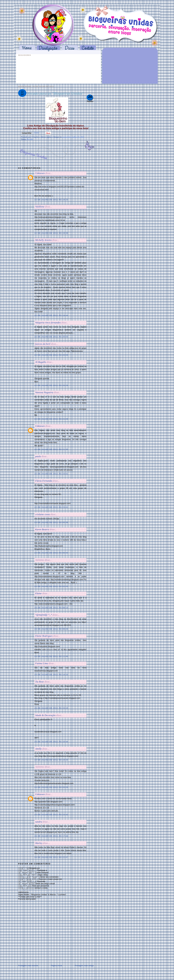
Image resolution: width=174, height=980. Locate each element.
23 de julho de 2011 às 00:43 (51, 553)
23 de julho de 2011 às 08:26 (51, 629)
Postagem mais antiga (84, 966)
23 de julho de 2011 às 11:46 (51, 656)
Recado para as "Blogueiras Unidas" (55, 93)
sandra (39, 822)
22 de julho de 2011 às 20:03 (51, 337)
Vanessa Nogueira (44, 392)
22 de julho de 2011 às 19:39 (51, 233)
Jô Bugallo (41, 362)
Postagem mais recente (28, 966)
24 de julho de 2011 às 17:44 (51, 836)
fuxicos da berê (43, 344)
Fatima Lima (42, 663)
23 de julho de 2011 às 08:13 (51, 608)
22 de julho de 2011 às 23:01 (51, 474)
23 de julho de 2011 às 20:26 (51, 787)
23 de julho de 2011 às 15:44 (51, 742)
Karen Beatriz (42, 529)
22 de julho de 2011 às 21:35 (51, 449)
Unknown (40, 173)
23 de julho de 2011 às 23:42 (51, 815)
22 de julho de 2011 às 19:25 (51, 200)
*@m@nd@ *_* (43, 615)
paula (38, 456)
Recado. (30, 139)
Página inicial (56, 966)
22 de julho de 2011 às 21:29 (51, 419)
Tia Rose (39, 682)
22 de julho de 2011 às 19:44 (51, 315)
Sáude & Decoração (45, 715)
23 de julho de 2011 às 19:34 (51, 760)
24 (90, 97)
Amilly (38, 749)
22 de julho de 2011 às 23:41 (51, 507)
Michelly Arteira (43, 240)
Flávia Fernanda (44, 481)
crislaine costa (42, 514)
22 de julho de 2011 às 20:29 (51, 385)
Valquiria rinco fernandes (48, 323)
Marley (39, 843)
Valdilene (40, 207)
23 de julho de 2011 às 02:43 (51, 586)
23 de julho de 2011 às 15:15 (51, 708)
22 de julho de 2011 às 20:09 (51, 355)
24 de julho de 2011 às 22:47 (51, 857)
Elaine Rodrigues (44, 636)
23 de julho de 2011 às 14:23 (51, 675)
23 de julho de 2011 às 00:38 (51, 522)
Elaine (38, 593)
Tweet (36, 133)
